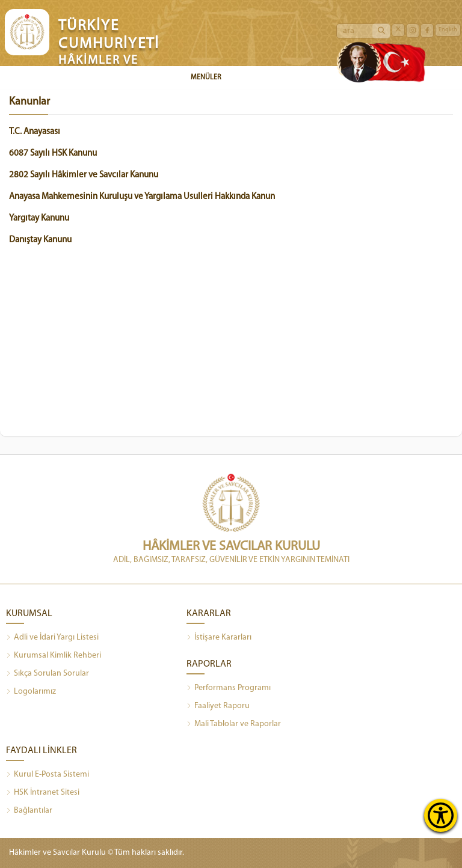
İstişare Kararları (219, 638)
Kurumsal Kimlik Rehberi (54, 656)
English (448, 30)
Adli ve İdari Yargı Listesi (52, 638)
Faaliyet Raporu (218, 706)
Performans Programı (229, 688)
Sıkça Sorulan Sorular (48, 674)
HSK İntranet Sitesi (43, 793)
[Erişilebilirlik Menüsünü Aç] (441, 815)
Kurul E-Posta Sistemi (48, 775)
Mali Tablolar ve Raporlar (234, 724)
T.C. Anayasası (35, 132)
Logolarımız (31, 692)
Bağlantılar (29, 811)
